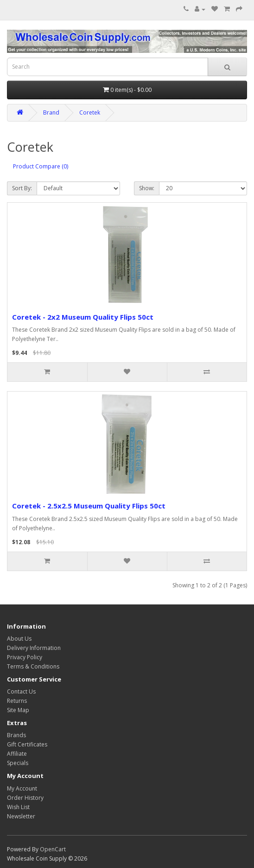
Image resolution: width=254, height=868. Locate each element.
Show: (147, 188)
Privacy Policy (25, 657)
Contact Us (21, 691)
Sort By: (22, 188)
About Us (19, 639)
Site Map (18, 710)
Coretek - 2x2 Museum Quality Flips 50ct (83, 317)
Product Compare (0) (41, 166)
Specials (18, 763)
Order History (25, 798)
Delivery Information (34, 648)
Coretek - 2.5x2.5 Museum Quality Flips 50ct (89, 506)
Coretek (90, 113)
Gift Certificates (27, 744)
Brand (51, 113)
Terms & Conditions (33, 666)
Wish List (18, 807)
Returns (17, 701)
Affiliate (17, 754)
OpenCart (53, 849)
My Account (22, 788)
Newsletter (21, 816)
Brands (16, 735)
